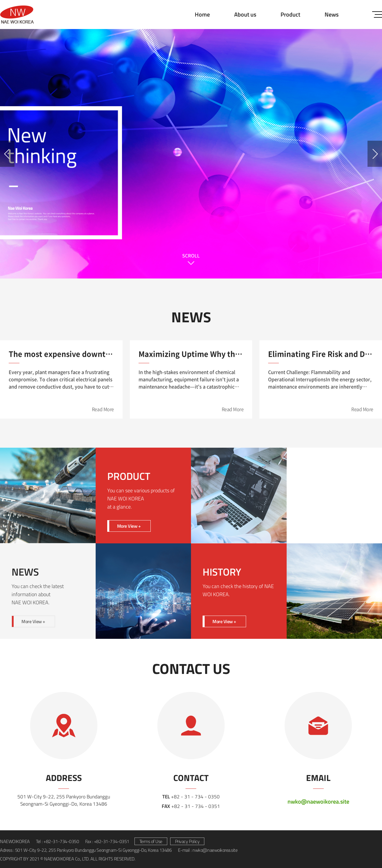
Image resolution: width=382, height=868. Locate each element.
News (332, 14)
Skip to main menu (0, 0)
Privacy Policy (187, 841)
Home (202, 14)
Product (290, 14)
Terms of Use (151, 841)
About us (245, 14)
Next (375, 154)
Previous (7, 154)
